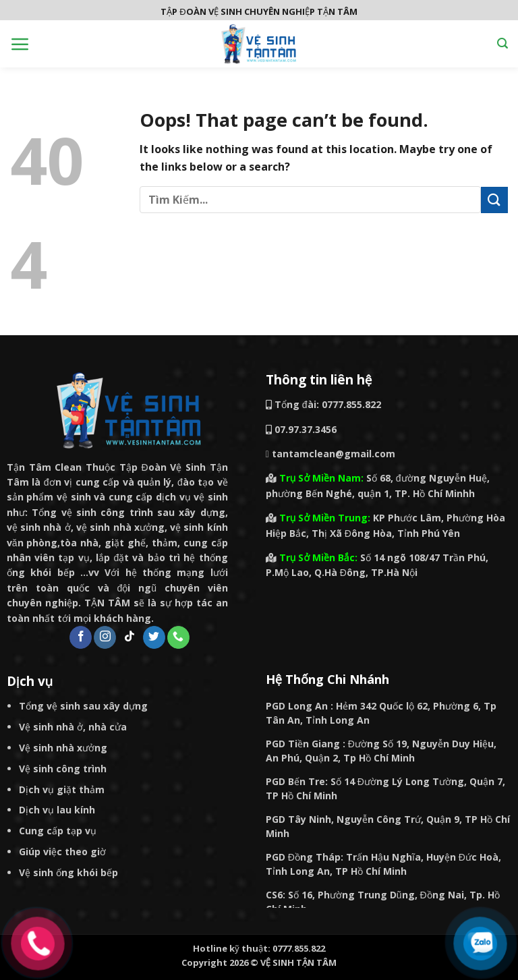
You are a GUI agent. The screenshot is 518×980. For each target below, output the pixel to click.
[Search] (502, 44)
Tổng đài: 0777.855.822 (323, 404)
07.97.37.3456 (306, 429)
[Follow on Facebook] (81, 637)
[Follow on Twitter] (154, 637)
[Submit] (494, 200)
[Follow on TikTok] (130, 637)
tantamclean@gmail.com (330, 454)
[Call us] (178, 637)
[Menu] (20, 44)
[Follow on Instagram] (105, 637)
